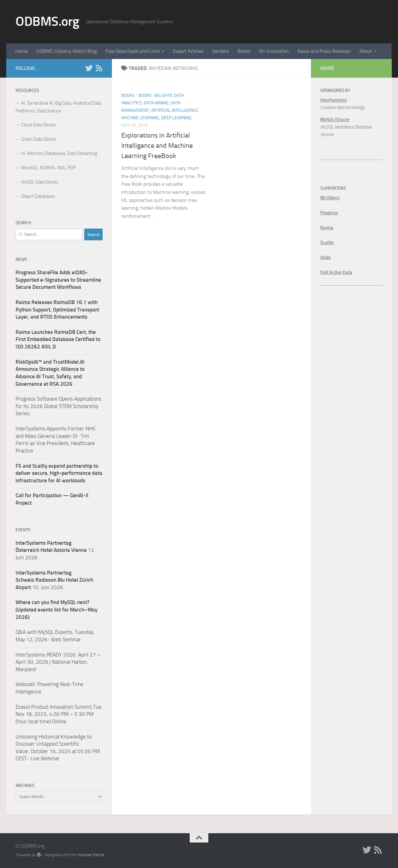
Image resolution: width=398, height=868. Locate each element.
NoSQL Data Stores (40, 182)
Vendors (220, 51)
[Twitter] (89, 68)
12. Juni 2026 (56, 550)
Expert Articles (188, 51)
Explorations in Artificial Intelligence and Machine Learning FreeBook (157, 146)
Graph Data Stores (39, 139)
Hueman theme (91, 855)
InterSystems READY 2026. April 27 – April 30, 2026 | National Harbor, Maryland (58, 662)
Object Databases (38, 196)
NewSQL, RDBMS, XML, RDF (49, 168)
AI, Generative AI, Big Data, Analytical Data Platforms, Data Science (58, 107)
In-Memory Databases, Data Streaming (59, 153)
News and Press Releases (324, 51)
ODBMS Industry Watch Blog (67, 51)
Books (244, 51)
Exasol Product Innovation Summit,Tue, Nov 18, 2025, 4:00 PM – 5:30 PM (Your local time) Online (59, 714)
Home (21, 51)
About (366, 51)
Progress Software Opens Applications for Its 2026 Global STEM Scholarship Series (58, 406)
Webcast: (26, 684)
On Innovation (274, 51)
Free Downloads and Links (133, 51)
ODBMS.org (47, 21)
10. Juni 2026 (54, 580)
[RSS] (99, 68)
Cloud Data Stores (38, 125)
